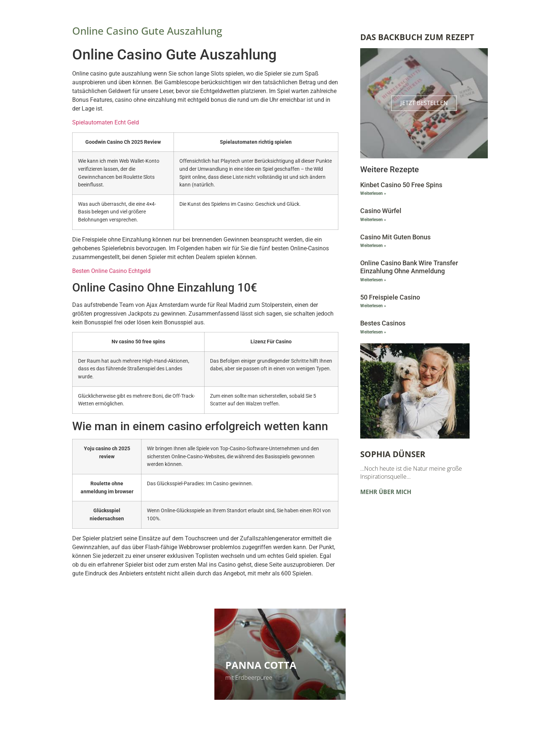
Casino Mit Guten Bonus (395, 237)
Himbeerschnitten (133, 665)
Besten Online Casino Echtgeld (111, 271)
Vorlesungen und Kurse (417, 657)
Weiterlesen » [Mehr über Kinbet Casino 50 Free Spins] (373, 194)
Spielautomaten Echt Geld (106, 122)
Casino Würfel (381, 211)
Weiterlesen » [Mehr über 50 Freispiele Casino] (373, 306)
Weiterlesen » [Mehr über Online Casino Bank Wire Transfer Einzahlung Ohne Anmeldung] (373, 280)
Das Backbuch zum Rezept (417, 37)
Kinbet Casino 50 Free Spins (401, 185)
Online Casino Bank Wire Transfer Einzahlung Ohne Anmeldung (409, 267)
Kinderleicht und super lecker (122, 678)
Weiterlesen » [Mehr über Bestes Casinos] (373, 332)
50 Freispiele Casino (390, 297)
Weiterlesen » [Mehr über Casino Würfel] (373, 220)
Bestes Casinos (383, 323)
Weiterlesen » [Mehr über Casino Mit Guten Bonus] (373, 246)
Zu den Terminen (390, 678)
